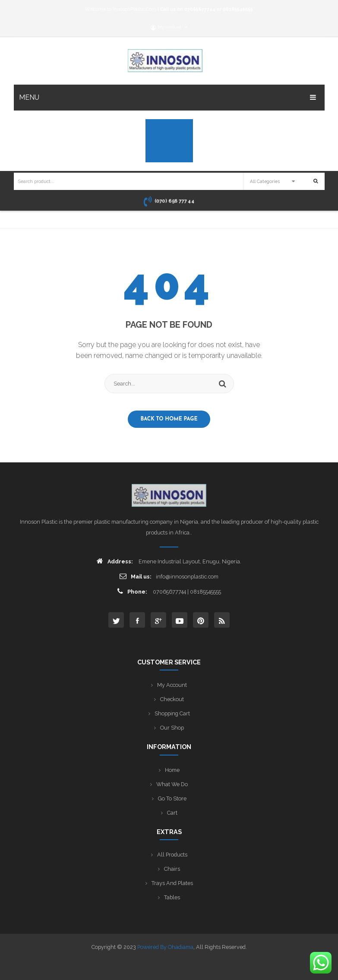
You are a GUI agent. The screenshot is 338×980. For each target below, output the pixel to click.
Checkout (172, 699)
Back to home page (169, 419)
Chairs (172, 869)
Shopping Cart (172, 713)
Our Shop (172, 728)
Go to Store (172, 798)
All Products (172, 855)
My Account (172, 685)
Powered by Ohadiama (165, 947)
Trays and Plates (172, 883)
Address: (115, 561)
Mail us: (136, 576)
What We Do (172, 784)
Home (172, 770)
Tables (172, 897)
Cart (172, 813)
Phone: (132, 591)
